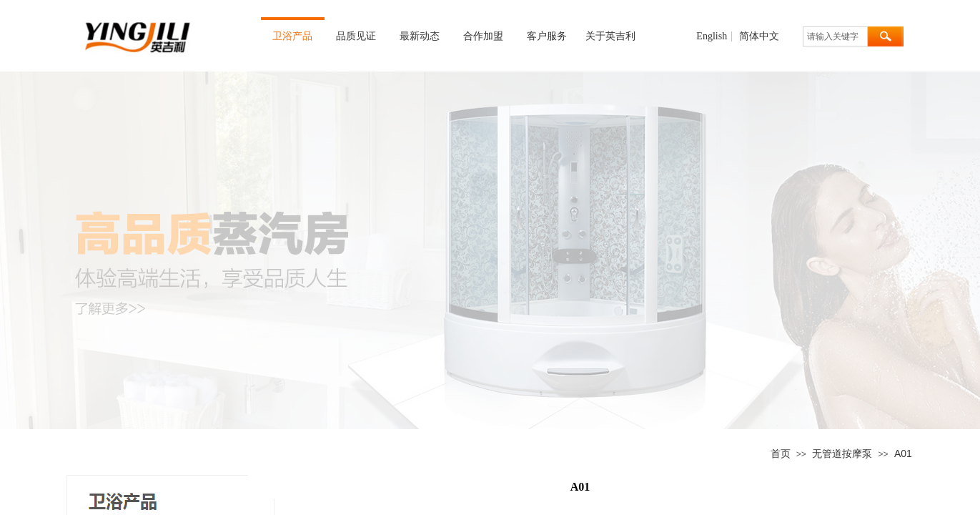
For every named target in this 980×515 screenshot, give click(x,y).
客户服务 (547, 36)
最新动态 (420, 36)
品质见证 (356, 36)
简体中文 (759, 36)
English (712, 36)
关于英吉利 (610, 36)
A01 (903, 453)
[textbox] (835, 36)
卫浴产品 (292, 36)
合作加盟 (483, 36)
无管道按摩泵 (842, 453)
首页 (781, 453)
